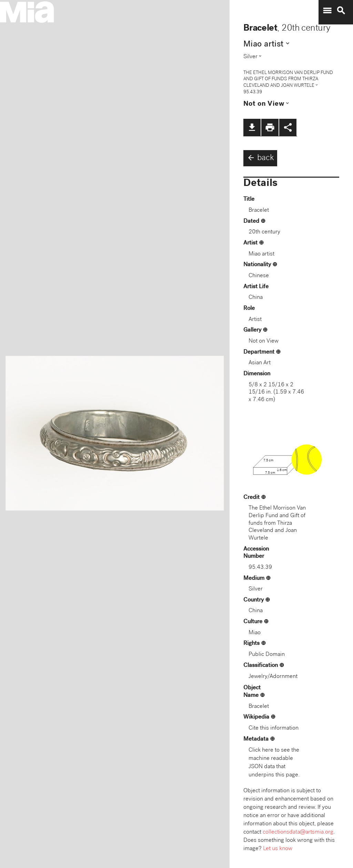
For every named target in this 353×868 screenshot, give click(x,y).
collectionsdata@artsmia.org (298, 832)
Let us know (278, 849)
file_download (252, 127)
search (341, 11)
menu (327, 11)
